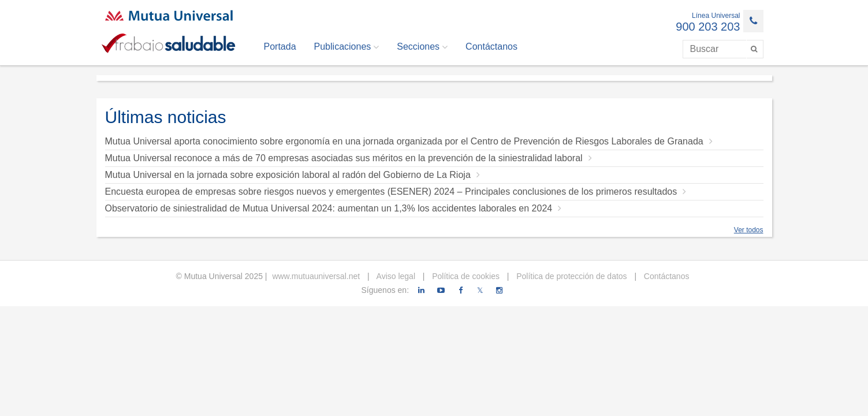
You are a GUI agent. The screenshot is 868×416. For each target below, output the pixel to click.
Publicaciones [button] (347, 47)
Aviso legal (395, 276)
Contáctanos (491, 47)
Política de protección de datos (570, 276)
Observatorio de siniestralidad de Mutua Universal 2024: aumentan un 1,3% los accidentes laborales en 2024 (334, 208)
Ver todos (749, 230)
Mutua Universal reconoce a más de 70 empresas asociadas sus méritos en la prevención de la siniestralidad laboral (349, 158)
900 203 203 (708, 27)
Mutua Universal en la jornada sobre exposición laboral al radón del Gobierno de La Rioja (293, 175)
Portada (280, 47)
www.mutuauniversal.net (316, 276)
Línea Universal (716, 16)
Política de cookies (465, 276)
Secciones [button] (422, 47)
